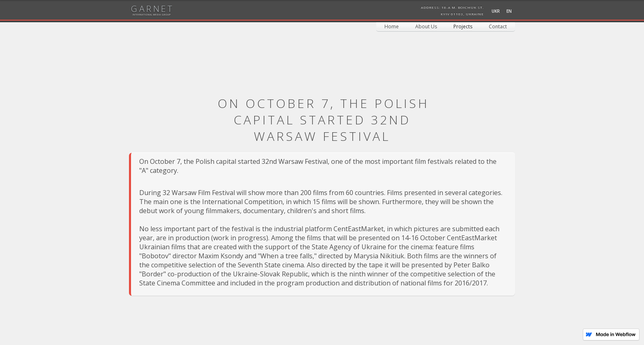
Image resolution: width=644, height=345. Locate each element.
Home (392, 26)
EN (509, 11)
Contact (498, 26)
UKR (496, 11)
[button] (463, 27)
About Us (426, 26)
